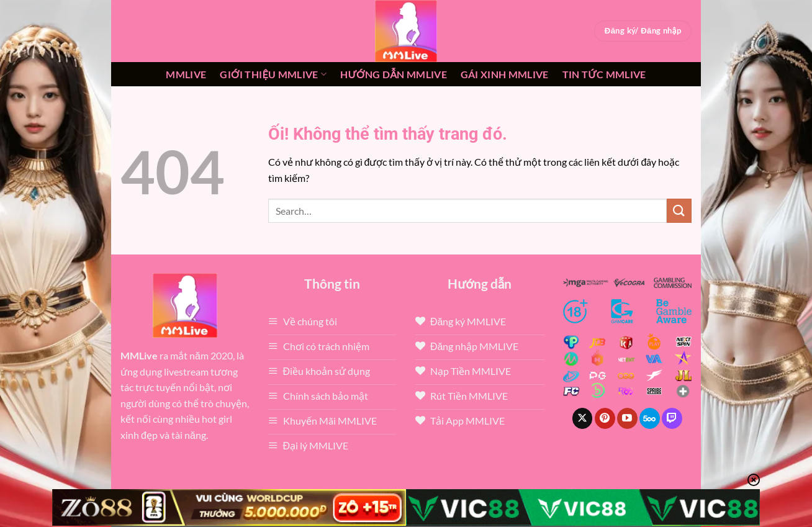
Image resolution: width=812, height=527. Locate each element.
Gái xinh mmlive (505, 74)
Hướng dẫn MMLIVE (394, 74)
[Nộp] (679, 211)
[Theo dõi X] (583, 418)
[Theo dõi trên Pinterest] (605, 418)
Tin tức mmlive (604, 74)
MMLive (186, 74)
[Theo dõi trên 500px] (650, 418)
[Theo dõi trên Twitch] (672, 418)
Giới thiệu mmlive (273, 74)
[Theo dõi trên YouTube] (627, 418)
